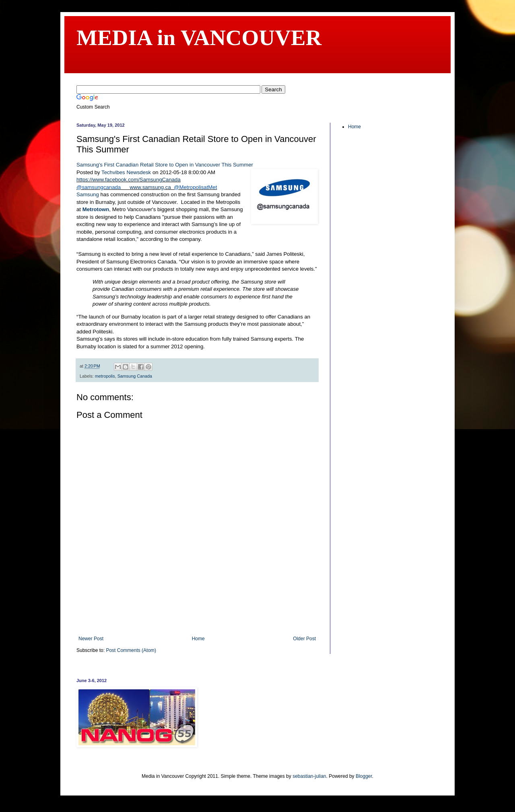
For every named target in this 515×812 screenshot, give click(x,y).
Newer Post (91, 639)
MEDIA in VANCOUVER (199, 38)
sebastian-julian (309, 776)
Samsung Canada (135, 376)
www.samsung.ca (150, 187)
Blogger (364, 776)
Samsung (88, 194)
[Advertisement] (197, 614)
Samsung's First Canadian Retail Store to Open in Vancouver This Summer (165, 165)
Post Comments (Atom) (131, 650)
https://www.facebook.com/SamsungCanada (129, 180)
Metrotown (96, 209)
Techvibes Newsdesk (126, 172)
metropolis (105, 376)
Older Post (304, 639)
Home (198, 639)
